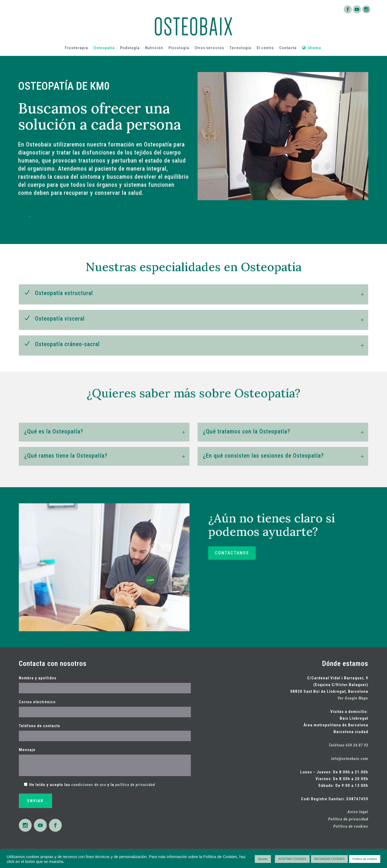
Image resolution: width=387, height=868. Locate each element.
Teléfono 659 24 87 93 (348, 745)
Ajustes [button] (263, 859)
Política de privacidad (348, 819)
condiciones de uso (89, 785)
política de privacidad (135, 785)
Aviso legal (358, 812)
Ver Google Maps (353, 698)
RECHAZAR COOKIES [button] (329, 859)
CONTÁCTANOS (314, 553)
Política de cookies (351, 826)
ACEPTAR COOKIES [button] (292, 859)
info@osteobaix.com (350, 759)
